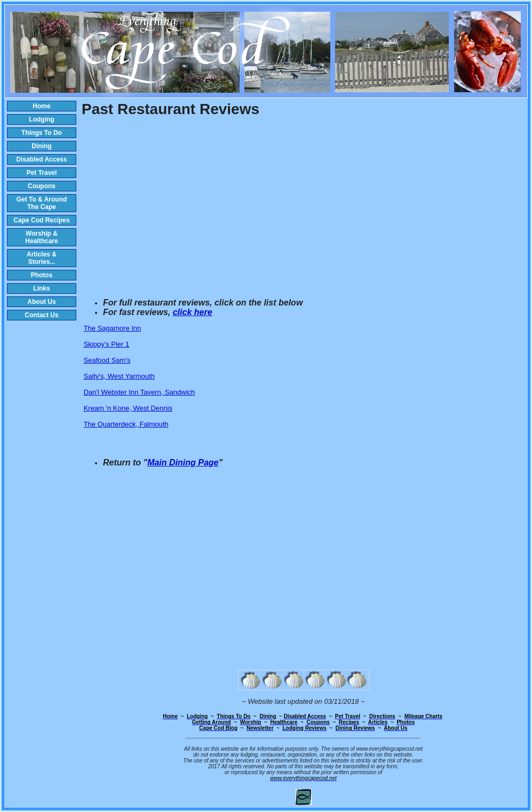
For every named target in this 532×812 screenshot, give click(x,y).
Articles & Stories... (42, 258)
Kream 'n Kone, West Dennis (128, 408)
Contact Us (41, 315)
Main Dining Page (183, 463)
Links (41, 288)
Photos (42, 275)
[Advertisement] (304, 208)
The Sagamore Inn (113, 328)
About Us (41, 302)
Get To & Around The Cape (42, 203)
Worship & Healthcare (41, 237)
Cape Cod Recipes (41, 220)
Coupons (42, 186)
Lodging (41, 119)
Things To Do (42, 133)
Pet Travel (42, 173)
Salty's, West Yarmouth (119, 376)
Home (41, 106)
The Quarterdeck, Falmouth (126, 424)
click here (193, 312)
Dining (41, 146)
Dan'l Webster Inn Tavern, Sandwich (140, 392)
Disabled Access (42, 159)
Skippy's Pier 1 (107, 344)
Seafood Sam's (107, 360)
